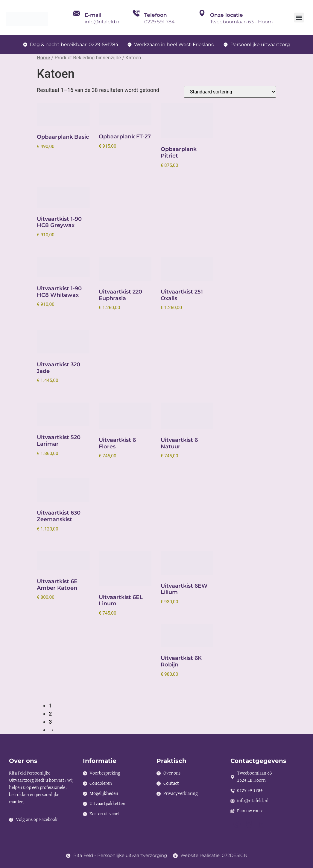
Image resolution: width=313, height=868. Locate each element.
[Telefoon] (136, 17)
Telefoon (156, 15)
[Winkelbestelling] (230, 92)
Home (43, 58)
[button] (299, 18)
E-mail (93, 15)
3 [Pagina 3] (50, 722)
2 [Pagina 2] (50, 714)
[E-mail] (77, 17)
